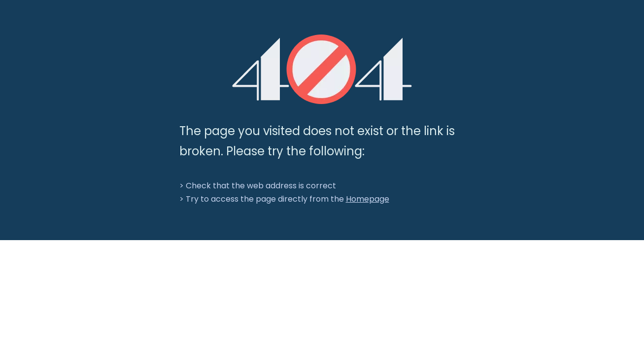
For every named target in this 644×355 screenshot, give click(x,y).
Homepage (368, 199)
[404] (322, 69)
